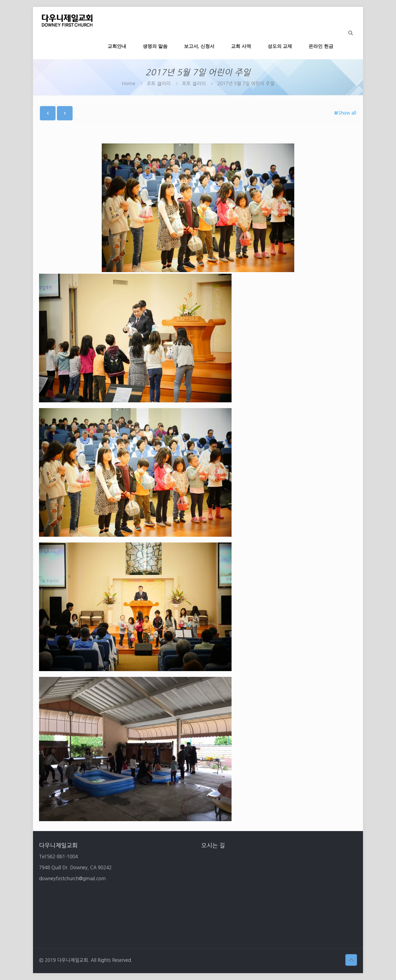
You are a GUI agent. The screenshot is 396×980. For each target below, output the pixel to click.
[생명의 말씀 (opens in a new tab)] (155, 46)
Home (129, 83)
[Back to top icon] (351, 960)
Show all (345, 113)
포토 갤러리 (159, 83)
